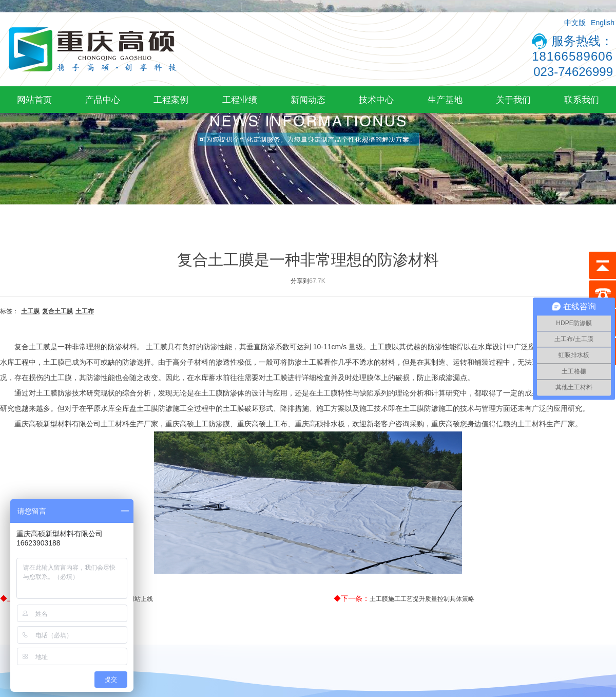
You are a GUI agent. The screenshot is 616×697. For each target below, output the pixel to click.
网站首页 (34, 100)
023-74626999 (573, 72)
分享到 (300, 281)
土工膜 (30, 311)
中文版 (575, 23)
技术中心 (376, 100)
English (603, 23)
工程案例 (171, 100)
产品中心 (103, 100)
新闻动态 (308, 100)
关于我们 (513, 100)
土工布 (85, 311)
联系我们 (582, 100)
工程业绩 (240, 100)
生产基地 (445, 100)
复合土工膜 (57, 311)
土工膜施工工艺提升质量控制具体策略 (422, 599)
